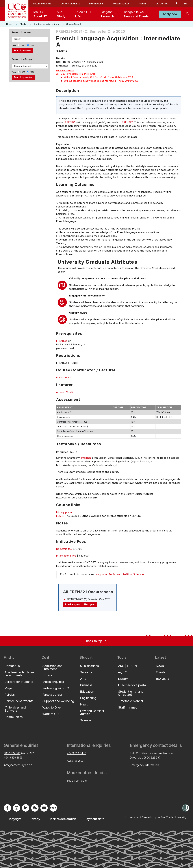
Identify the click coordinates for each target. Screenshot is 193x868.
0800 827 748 (12, 753)
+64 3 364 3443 (76, 753)
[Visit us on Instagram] (17, 808)
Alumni (142, 4)
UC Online (161, 4)
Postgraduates (121, 4)
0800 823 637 (152, 758)
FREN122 (70, 122)
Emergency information (144, 765)
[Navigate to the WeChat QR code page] (35, 808)
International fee (66, 556)
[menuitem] (40, 14)
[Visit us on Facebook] (7, 808)
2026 (32, 45)
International (96, 4)
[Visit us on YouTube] (44, 808)
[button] (170, 14)
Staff (187, 4)
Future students (42, 4)
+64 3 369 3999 (13, 758)
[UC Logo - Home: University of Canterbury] (17, 11)
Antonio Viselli (64, 392)
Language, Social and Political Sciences (119, 574)
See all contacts (77, 781)
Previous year (73, 604)
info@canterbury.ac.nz (18, 765)
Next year (89, 604)
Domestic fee (64, 549)
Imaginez (86, 458)
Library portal (64, 512)
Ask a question (76, 761)
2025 (23, 45)
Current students (70, 4)
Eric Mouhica (64, 378)
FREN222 (127, 122)
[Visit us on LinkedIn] (26, 808)
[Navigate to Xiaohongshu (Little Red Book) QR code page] (53, 808)
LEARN (60, 516)
